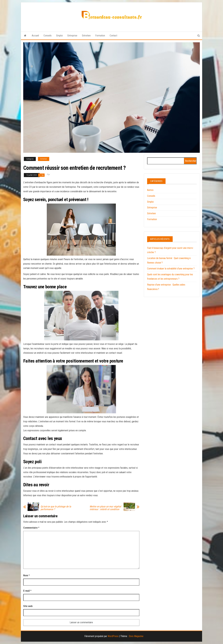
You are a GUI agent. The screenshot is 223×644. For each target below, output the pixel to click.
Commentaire (31, 528)
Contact (113, 36)
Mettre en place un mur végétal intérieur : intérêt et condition (105, 508)
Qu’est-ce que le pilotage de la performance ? (56, 508)
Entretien (86, 36)
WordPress (113, 636)
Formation (100, 36)
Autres (150, 190)
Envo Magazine (136, 636)
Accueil (35, 36)
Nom (26, 575)
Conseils (48, 36)
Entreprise (72, 36)
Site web (28, 606)
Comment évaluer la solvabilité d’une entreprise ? (171, 269)
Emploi (59, 36)
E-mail (27, 591)
